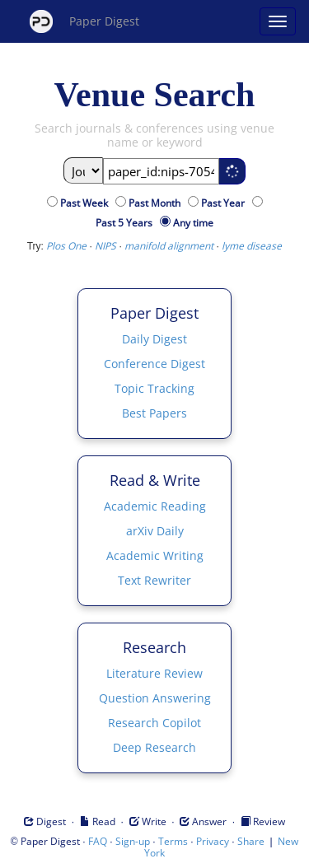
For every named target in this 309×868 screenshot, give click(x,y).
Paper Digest (84, 21)
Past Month (157, 203)
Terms (173, 841)
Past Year (225, 203)
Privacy (213, 841)
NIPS (105, 246)
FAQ (98, 841)
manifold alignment (169, 246)
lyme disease (252, 246)
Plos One (66, 246)
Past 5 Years (126, 223)
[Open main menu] (278, 21)
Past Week (87, 203)
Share (251, 841)
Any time (193, 223)
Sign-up (133, 841)
